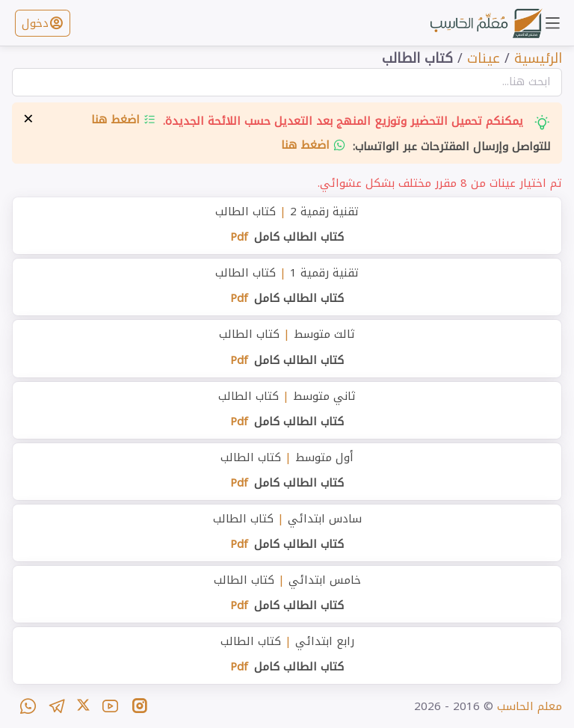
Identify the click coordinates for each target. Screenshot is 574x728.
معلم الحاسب (530, 706)
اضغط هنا (124, 120)
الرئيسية (538, 58)
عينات (484, 58)
